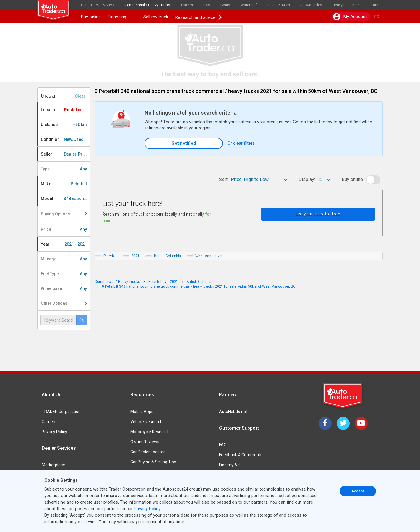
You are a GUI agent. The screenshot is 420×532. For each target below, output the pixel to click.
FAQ (223, 445)
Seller (65, 154)
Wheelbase (64, 288)
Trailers (187, 5)
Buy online (91, 17)
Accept (358, 491)
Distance (64, 125)
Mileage (64, 259)
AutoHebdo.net (233, 412)
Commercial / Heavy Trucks (147, 5)
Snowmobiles (311, 5)
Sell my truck (156, 17)
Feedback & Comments (241, 455)
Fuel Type (64, 274)
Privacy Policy (54, 432)
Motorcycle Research (150, 432)
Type (64, 169)
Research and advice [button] (198, 17)
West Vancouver (209, 256)
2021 (135, 256)
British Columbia (167, 256)
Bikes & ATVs (279, 5)
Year (64, 244)
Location (65, 110)
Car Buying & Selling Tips (153, 462)
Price (64, 229)
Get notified (184, 143)
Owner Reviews (145, 442)
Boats (225, 5)
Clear (80, 96)
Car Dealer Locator (148, 452)
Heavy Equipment (347, 5)
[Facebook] (325, 423)
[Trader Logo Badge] (343, 396)
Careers (49, 422)
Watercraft (249, 5)
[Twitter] (343, 423)
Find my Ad (229, 465)
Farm (375, 5)
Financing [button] (122, 17)
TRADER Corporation (61, 412)
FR (377, 17)
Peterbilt (110, 256)
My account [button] (350, 17)
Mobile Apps (142, 412)
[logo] (57, 7)
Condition (65, 139)
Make (64, 184)
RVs (207, 5)
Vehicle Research (146, 422)
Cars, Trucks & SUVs (98, 5)
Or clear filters (241, 143)
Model (65, 199)
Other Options (64, 303)
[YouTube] (361, 423)
